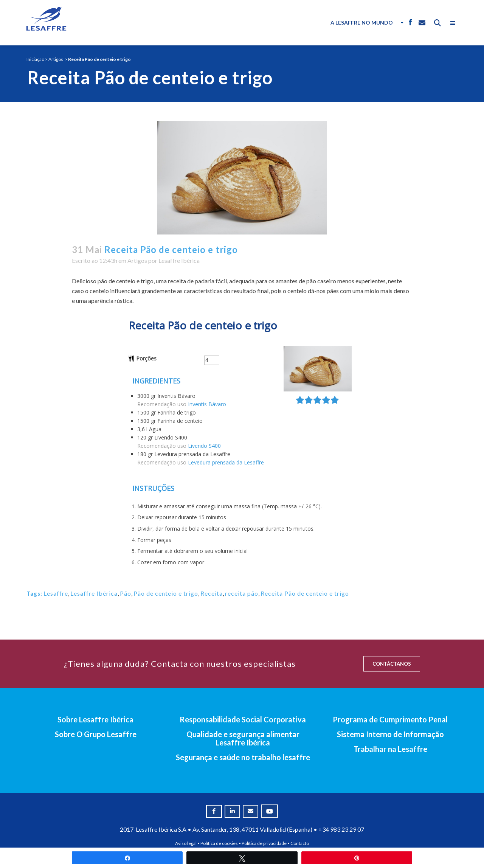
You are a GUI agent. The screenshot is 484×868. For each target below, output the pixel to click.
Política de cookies (219, 843)
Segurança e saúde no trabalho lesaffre (243, 757)
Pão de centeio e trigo (166, 593)
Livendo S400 (204, 446)
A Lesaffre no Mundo (362, 23)
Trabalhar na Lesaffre (390, 749)
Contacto (300, 843)
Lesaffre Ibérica (179, 260)
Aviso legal (186, 843)
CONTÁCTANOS (392, 664)
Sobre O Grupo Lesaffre (96, 734)
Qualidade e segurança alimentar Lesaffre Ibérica (243, 738)
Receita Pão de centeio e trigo (305, 593)
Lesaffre (56, 593)
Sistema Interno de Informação (390, 734)
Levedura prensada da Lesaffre (226, 462)
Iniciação (35, 59)
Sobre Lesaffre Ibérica (95, 719)
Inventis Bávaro (207, 404)
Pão (126, 593)
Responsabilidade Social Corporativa (243, 719)
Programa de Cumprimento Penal (390, 719)
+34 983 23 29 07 (341, 829)
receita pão (242, 593)
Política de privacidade (264, 843)
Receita (212, 593)
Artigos (56, 59)
